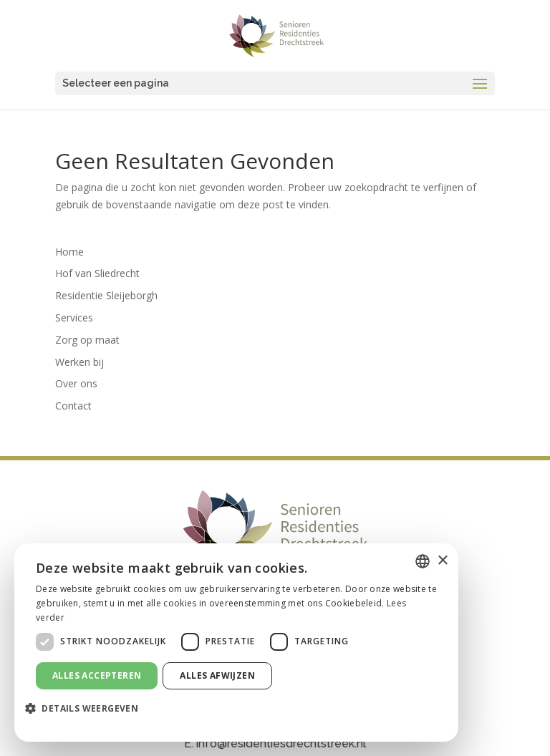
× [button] (442, 561)
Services (74, 318)
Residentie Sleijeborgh (106, 295)
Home (69, 252)
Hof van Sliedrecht (97, 273)
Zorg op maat (87, 340)
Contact (73, 406)
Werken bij (79, 362)
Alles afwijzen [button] (217, 675)
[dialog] (236, 643)
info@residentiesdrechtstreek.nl (281, 743)
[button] (87, 709)
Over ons (76, 383)
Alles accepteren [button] (97, 675)
